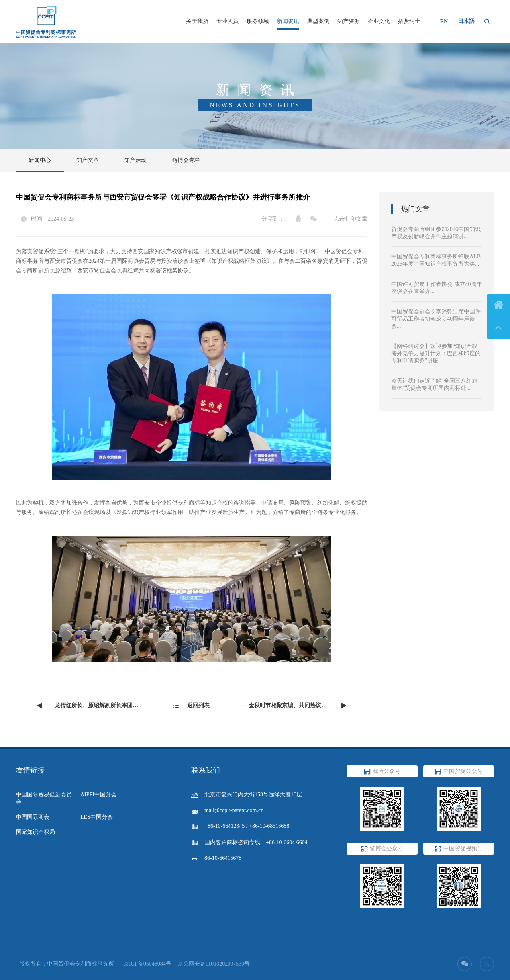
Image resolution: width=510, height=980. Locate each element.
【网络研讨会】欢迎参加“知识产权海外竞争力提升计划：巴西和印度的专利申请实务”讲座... (436, 353)
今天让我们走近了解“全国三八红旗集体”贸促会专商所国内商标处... (434, 384)
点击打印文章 (351, 219)
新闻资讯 (288, 21)
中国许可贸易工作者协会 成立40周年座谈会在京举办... (437, 288)
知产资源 (349, 21)
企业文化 (379, 21)
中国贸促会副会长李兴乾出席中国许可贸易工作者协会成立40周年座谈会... (436, 319)
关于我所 (197, 21)
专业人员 (228, 21)
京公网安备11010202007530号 (214, 964)
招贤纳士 (409, 21)
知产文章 (88, 160)
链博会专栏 (186, 160)
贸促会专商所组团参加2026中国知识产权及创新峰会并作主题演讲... (436, 233)
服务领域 (258, 21)
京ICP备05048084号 (147, 964)
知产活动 (135, 160)
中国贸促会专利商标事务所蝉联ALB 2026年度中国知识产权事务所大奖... (436, 260)
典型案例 (318, 21)
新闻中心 (40, 160)
